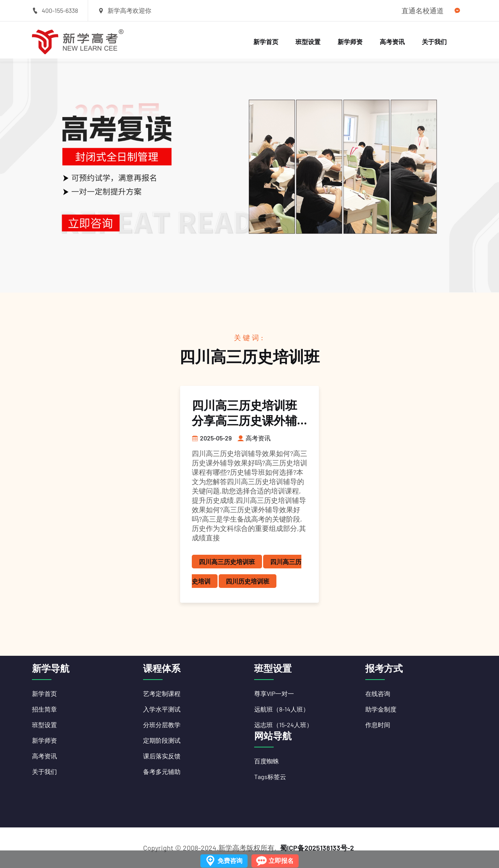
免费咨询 (230, 860)
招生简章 (44, 709)
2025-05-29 (212, 438)
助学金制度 (381, 709)
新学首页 (266, 42)
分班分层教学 (162, 725)
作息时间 (378, 725)
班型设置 (308, 42)
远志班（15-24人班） (283, 725)
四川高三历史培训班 (227, 562)
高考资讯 (392, 42)
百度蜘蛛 (267, 761)
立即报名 (281, 860)
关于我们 (434, 42)
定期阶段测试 (162, 740)
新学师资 (350, 42)
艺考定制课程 (162, 693)
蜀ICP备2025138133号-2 (317, 848)
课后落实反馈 (162, 756)
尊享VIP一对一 (274, 693)
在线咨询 (378, 693)
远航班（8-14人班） (282, 709)
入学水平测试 (162, 709)
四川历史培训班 (248, 581)
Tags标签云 (270, 777)
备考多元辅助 (162, 771)
